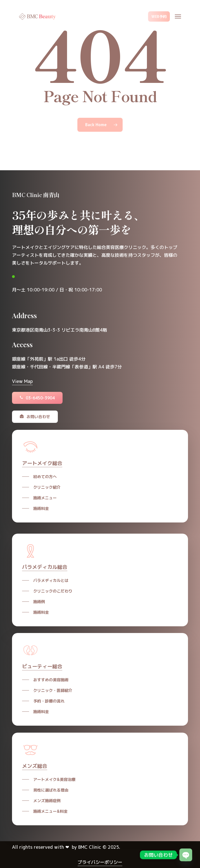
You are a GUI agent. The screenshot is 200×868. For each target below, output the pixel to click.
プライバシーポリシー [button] (100, 862)
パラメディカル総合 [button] (45, 567)
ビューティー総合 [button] (42, 666)
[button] (178, 16)
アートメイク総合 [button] (42, 463)
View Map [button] (22, 381)
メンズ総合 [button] (35, 766)
